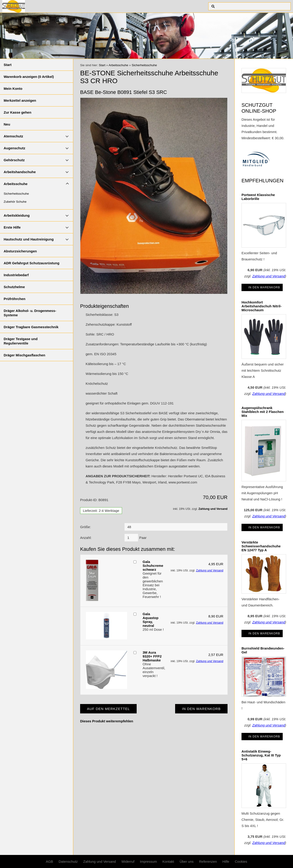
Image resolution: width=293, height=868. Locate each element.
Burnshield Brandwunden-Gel (263, 650)
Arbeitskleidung (17, 215)
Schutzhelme (14, 287)
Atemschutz (13, 136)
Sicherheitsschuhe (16, 194)
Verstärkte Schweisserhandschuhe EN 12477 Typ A (261, 546)
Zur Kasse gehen (18, 112)
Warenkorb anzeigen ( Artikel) (29, 77)
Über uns (187, 861)
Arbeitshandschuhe (20, 172)
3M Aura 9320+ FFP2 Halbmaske (152, 656)
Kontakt (168, 861)
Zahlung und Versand (213, 509)
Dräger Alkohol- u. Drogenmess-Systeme (30, 313)
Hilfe (226, 861)
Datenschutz (68, 861)
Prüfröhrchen (15, 299)
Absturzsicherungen (20, 251)
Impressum (148, 861)
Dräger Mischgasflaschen (24, 355)
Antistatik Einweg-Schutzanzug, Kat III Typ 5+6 (261, 755)
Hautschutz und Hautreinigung (29, 239)
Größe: (85, 527)
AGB (49, 861)
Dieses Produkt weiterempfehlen (107, 721)
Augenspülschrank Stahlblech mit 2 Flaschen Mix (263, 412)
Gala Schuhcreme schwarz (153, 566)
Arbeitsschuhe (16, 184)
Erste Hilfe (12, 227)
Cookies (241, 861)
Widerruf (128, 861)
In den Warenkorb (264, 287)
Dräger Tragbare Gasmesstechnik (31, 327)
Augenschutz (14, 148)
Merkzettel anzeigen (20, 100)
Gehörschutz (14, 160)
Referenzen (208, 861)
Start (8, 65)
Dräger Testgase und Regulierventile (21, 341)
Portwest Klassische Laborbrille (258, 197)
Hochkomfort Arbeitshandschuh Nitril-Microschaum (262, 306)
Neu (7, 124)
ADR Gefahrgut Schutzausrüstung (31, 263)
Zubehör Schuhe (15, 202)
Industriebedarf (16, 275)
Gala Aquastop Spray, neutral (151, 620)
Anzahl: (86, 538)
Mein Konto (13, 89)
